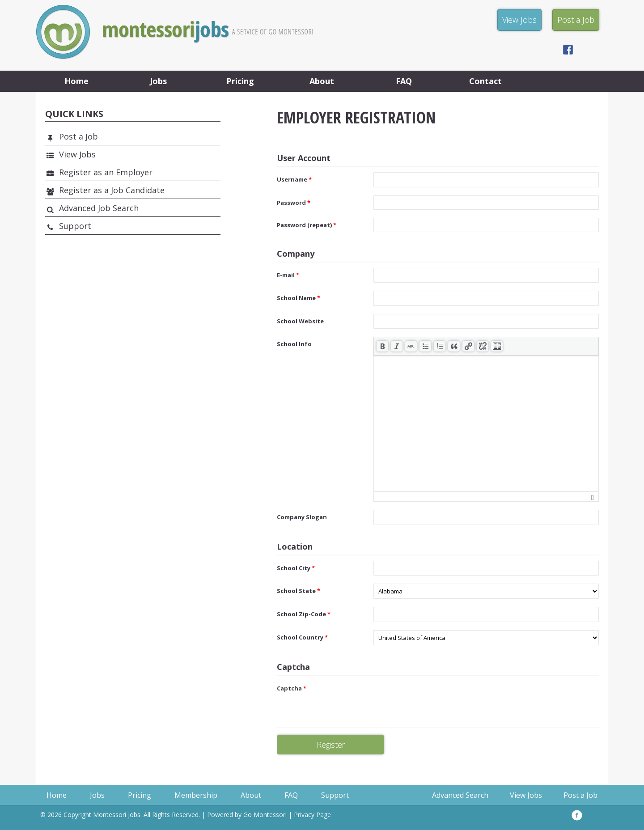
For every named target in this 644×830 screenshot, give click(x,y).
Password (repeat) (307, 225)
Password (294, 203)
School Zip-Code (304, 614)
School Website (300, 321)
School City (296, 568)
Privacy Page (312, 815)
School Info (294, 344)
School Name (299, 298)
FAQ (404, 81)
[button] (382, 346)
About (322, 81)
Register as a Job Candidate (112, 190)
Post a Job (78, 136)
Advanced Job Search (99, 208)
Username (294, 179)
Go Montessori (265, 815)
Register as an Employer (106, 172)
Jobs (158, 81)
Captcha (292, 688)
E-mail (288, 275)
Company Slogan (302, 517)
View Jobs (77, 154)
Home (76, 81)
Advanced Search (460, 795)
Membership (196, 795)
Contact (485, 81)
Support (75, 226)
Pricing (240, 81)
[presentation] (382, 346)
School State (299, 591)
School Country (302, 637)
